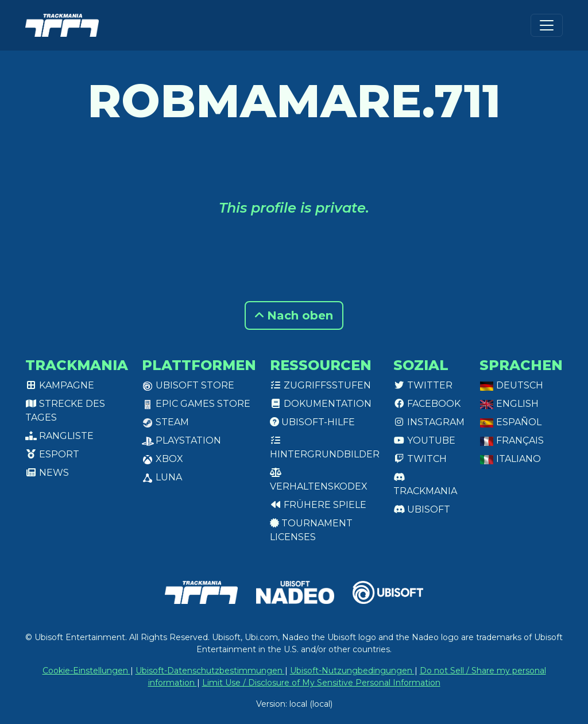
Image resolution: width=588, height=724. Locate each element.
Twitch (420, 459)
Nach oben (294, 315)
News (47, 473)
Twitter (423, 385)
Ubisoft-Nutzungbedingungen (352, 671)
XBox (163, 459)
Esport (52, 454)
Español (510, 422)
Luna (162, 477)
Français (512, 440)
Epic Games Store (196, 404)
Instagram (429, 422)
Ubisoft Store (188, 385)
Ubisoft (422, 509)
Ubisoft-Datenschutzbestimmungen (210, 671)
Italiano (510, 459)
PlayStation (181, 440)
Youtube (424, 440)
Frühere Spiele (318, 505)
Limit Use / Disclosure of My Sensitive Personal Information (321, 683)
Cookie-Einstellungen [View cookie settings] (86, 671)
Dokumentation (321, 404)
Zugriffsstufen (320, 385)
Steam (165, 422)
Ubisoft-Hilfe (312, 422)
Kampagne (60, 385)
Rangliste (59, 436)
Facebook (427, 404)
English (509, 404)
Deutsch (511, 385)
